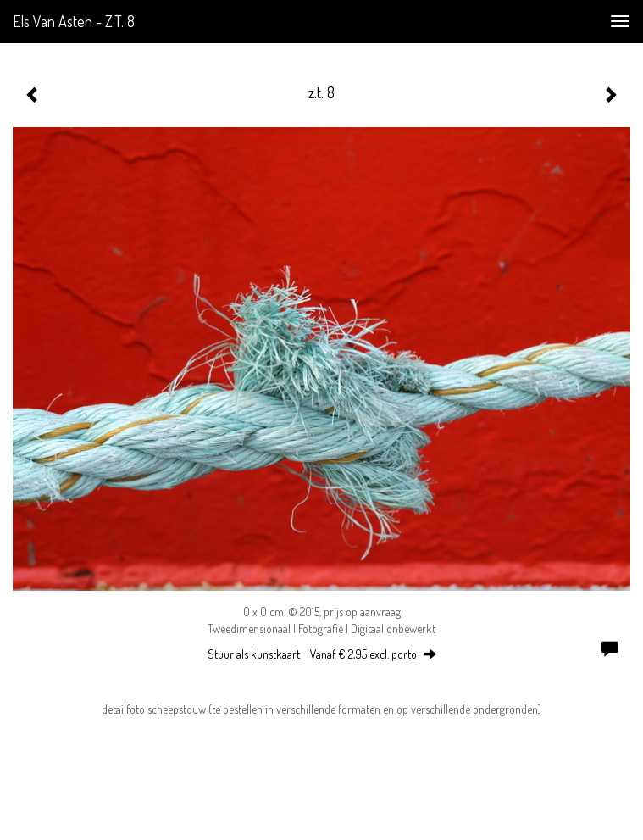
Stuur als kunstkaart (322, 654)
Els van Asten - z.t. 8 (74, 21)
